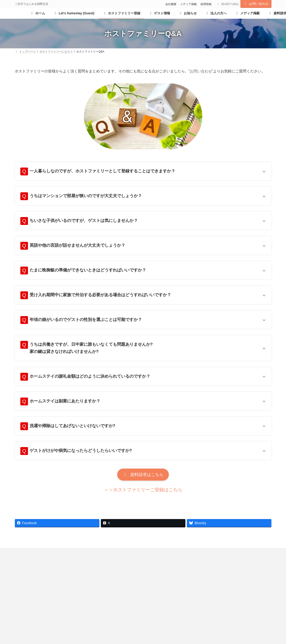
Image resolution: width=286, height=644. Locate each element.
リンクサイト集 (134, 563)
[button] (143, 484)
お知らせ (26, 563)
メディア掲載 (188, 4)
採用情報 (206, 4)
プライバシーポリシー (173, 563)
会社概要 (171, 4)
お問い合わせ (256, 4)
